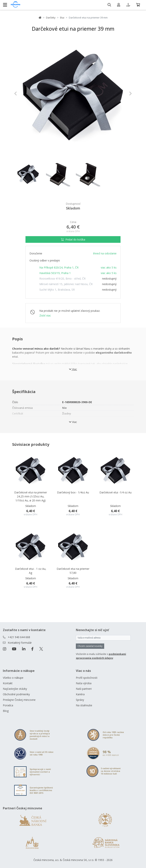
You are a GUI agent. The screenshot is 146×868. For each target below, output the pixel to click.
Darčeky (51, 18)
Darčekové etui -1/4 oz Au (115, 492)
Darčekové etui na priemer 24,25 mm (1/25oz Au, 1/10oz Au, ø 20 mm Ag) (31, 496)
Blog (6, 711)
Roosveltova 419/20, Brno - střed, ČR (62, 279)
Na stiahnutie (84, 705)
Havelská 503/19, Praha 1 (55, 273)
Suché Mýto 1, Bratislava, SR (57, 290)
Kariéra (80, 694)
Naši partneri (84, 689)
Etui (62, 18)
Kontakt (8, 683)
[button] (23, 94)
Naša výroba (84, 683)
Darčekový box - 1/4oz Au (73, 492)
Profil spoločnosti (87, 678)
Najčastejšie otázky (15, 689)
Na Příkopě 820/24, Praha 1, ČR (59, 267)
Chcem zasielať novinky (90, 646)
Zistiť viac (45, 315)
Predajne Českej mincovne (19, 700)
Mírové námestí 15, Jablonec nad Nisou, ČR (66, 284)
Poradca (8, 705)
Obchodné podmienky (16, 694)
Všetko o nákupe (13, 678)
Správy (80, 700)
